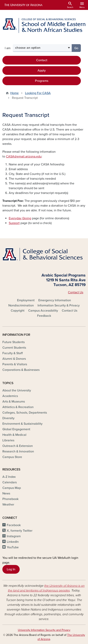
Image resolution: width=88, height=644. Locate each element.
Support (14, 223)
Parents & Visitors (15, 364)
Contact (42, 60)
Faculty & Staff (13, 353)
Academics (10, 396)
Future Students (14, 342)
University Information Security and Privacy (44, 630)
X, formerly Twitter (20, 531)
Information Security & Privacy (59, 305)
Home (15, 93)
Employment (26, 300)
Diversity (8, 418)
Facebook (14, 525)
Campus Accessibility (43, 311)
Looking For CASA (38, 93)
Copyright (18, 311)
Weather (8, 505)
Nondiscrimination (21, 305)
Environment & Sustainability (22, 424)
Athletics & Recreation (18, 407)
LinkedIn (13, 542)
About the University (17, 390)
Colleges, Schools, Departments (25, 413)
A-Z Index (9, 477)
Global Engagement (16, 429)
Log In (11, 569)
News (6, 493)
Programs (42, 81)
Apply (42, 71)
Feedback (44, 316)
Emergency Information (55, 300)
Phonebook (10, 499)
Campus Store (12, 457)
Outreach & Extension (18, 446)
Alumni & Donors (14, 359)
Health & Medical (14, 435)
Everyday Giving (20, 218)
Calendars (10, 482)
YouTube (13, 547)
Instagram (14, 536)
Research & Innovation (18, 451)
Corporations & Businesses (21, 370)
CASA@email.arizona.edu (24, 156)
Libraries (8, 440)
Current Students (14, 348)
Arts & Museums (14, 402)
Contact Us (76, 292)
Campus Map (12, 488)
